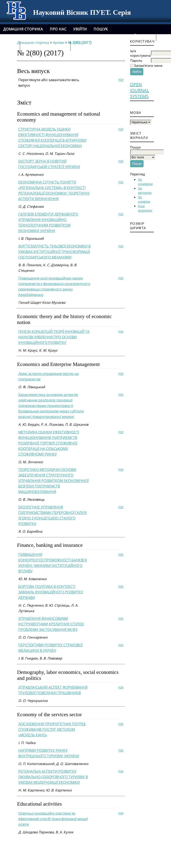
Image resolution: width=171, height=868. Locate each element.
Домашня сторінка (23, 29)
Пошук (101, 29)
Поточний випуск (134, 36)
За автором (145, 190)
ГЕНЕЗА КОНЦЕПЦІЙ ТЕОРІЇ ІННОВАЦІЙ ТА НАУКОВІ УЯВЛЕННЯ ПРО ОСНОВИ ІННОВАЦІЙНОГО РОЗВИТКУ (54, 337)
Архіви (10, 46)
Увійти (80, 29)
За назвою (144, 199)
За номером (145, 182)
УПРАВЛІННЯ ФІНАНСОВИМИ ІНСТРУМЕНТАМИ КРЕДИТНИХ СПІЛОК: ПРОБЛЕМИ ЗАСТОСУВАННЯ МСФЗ (51, 624)
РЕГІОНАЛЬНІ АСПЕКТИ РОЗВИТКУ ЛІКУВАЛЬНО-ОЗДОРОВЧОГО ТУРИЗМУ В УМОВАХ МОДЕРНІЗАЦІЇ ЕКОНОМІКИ (53, 777)
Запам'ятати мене (148, 66)
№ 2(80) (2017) (80, 43)
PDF (121, 80)
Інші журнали (145, 208)
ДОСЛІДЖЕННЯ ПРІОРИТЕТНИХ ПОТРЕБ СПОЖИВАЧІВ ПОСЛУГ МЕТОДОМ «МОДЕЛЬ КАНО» (52, 729)
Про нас (58, 29)
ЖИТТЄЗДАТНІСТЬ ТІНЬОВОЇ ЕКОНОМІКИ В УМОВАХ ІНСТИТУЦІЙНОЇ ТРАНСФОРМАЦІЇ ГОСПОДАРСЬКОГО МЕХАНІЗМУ (54, 252)
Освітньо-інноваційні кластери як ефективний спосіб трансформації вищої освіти (53, 819)
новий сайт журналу (45, 46)
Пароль (136, 60)
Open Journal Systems (139, 90)
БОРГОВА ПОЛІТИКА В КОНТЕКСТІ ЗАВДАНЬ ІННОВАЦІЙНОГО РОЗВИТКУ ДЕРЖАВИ (51, 592)
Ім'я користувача (140, 53)
